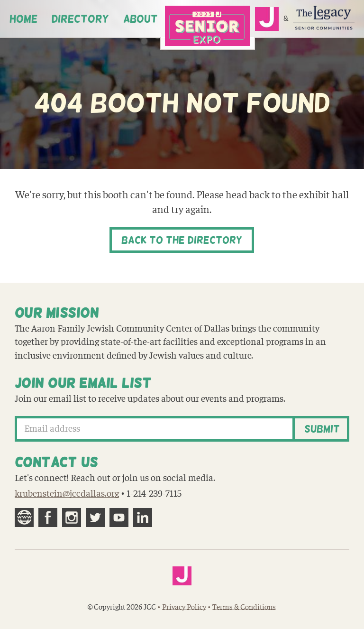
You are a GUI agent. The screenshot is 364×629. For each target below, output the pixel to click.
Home (23, 19)
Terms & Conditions (244, 607)
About (141, 19)
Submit (322, 429)
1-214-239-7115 (154, 494)
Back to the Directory (182, 240)
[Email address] (155, 429)
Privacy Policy (184, 607)
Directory (80, 19)
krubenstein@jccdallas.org (67, 494)
